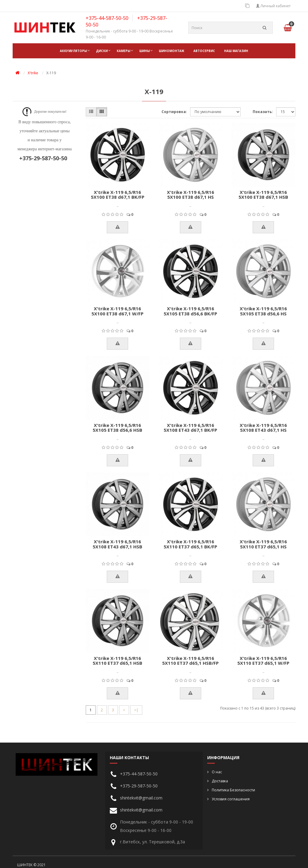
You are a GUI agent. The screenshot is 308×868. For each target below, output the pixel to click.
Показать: (263, 112)
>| (136, 710)
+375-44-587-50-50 (107, 18)
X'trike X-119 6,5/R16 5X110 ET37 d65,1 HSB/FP (190, 661)
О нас (217, 772)
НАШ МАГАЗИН (236, 51)
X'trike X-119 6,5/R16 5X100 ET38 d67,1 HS (191, 195)
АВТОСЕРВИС (204, 51)
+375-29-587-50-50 (139, 786)
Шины (145, 51)
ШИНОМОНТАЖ (172, 51)
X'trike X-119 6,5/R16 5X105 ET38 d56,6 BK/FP (190, 311)
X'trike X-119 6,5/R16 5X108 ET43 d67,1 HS (263, 428)
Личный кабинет (273, 6)
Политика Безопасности (233, 790)
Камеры (123, 51)
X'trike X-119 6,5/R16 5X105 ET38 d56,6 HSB (117, 428)
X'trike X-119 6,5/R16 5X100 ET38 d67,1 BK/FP (118, 195)
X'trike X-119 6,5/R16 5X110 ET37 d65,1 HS (263, 544)
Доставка (220, 781)
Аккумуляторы (73, 51)
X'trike (33, 73)
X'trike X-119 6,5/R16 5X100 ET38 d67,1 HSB (263, 195)
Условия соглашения (231, 799)
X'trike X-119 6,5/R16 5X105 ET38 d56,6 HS (263, 311)
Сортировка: (174, 112)
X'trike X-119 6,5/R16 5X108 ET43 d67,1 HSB (117, 544)
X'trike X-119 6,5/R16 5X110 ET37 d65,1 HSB (117, 661)
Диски (102, 51)
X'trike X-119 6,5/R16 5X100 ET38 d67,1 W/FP (117, 311)
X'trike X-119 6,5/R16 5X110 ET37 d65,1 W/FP (263, 661)
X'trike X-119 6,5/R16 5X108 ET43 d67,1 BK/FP (190, 428)
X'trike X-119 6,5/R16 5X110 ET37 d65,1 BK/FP (190, 544)
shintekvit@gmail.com (141, 798)
